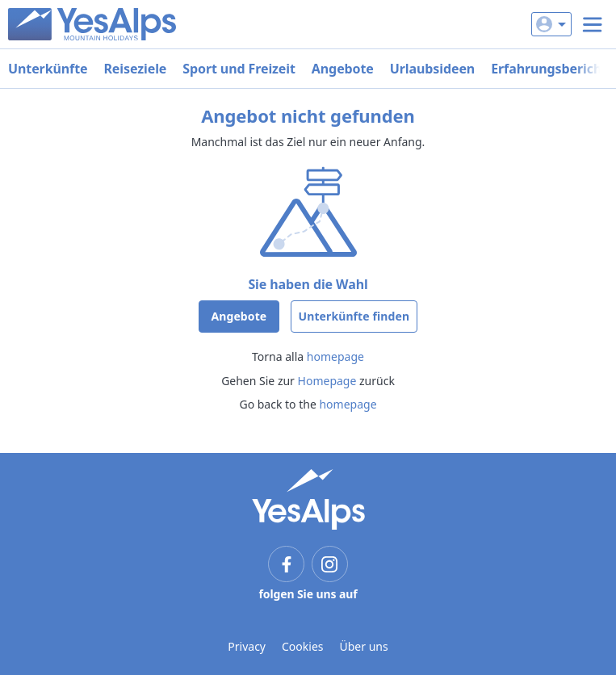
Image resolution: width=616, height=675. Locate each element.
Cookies (302, 646)
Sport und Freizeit (239, 69)
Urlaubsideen (432, 69)
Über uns (364, 646)
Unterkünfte (48, 69)
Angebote (343, 69)
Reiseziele (135, 69)
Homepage (327, 381)
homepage (335, 356)
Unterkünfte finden (354, 316)
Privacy (247, 646)
